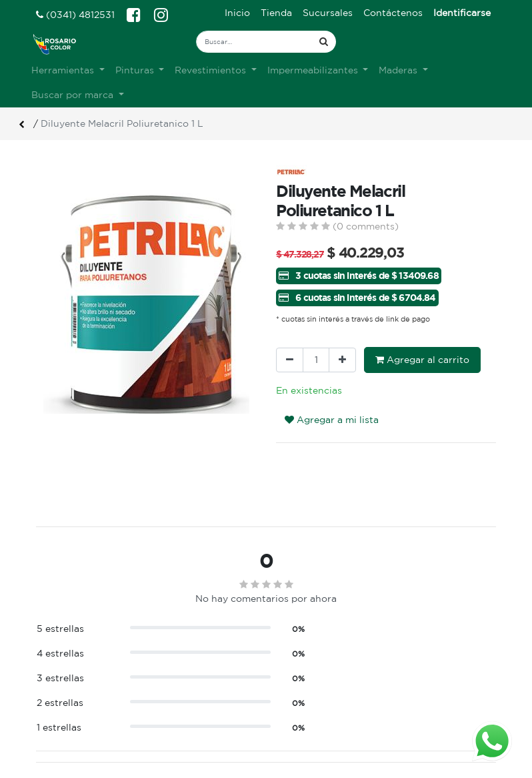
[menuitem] (237, 13)
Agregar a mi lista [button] (332, 420)
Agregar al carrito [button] (422, 360)
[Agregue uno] (342, 360)
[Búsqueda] (324, 42)
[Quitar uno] (290, 360)
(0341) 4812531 (75, 15)
